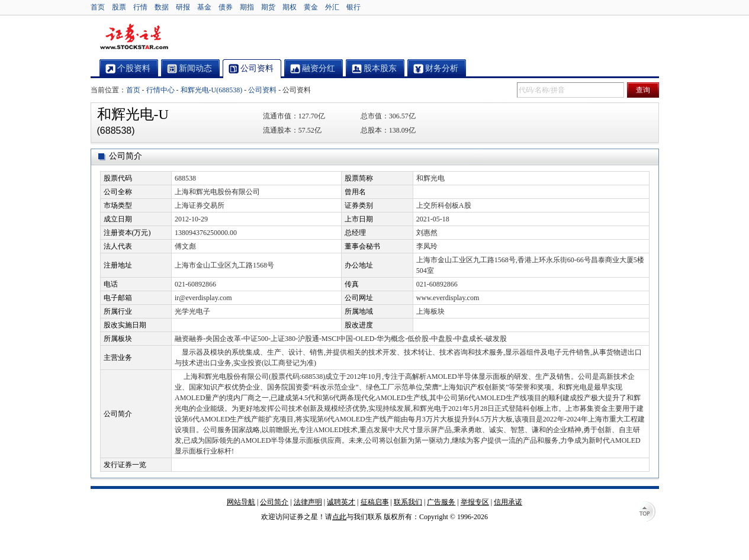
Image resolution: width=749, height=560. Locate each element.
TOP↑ (647, 513)
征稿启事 (375, 502)
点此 (339, 517)
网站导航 (241, 502)
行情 (140, 7)
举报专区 (475, 502)
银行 (353, 7)
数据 (162, 7)
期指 (247, 7)
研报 (183, 7)
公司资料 (262, 90)
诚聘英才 (341, 502)
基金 (204, 7)
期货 (268, 7)
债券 (226, 7)
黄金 (311, 7)
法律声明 (308, 502)
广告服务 (441, 502)
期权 (290, 7)
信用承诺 (508, 502)
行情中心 (160, 90)
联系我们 (408, 502)
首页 (98, 7)
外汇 (332, 7)
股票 (119, 7)
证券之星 (134, 37)
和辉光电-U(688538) (212, 90)
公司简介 (274, 502)
